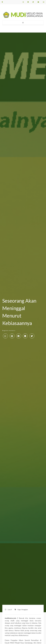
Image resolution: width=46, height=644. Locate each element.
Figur (19, 610)
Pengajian (25, 610)
